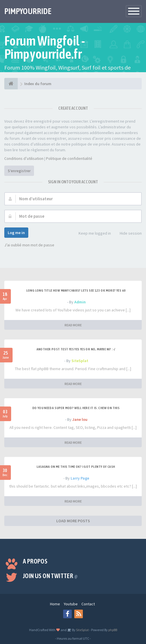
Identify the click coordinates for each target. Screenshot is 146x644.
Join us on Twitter (50, 576)
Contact (88, 604)
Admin (80, 302)
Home (55, 604)
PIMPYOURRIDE (28, 11)
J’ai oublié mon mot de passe (29, 245)
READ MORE (73, 325)
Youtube (71, 604)
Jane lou (80, 419)
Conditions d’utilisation (24, 158)
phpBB (113, 630)
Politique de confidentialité (69, 158)
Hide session (128, 234)
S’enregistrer (19, 171)
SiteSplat (80, 361)
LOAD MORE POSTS (73, 521)
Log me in (16, 233)
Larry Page (80, 478)
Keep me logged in (92, 234)
